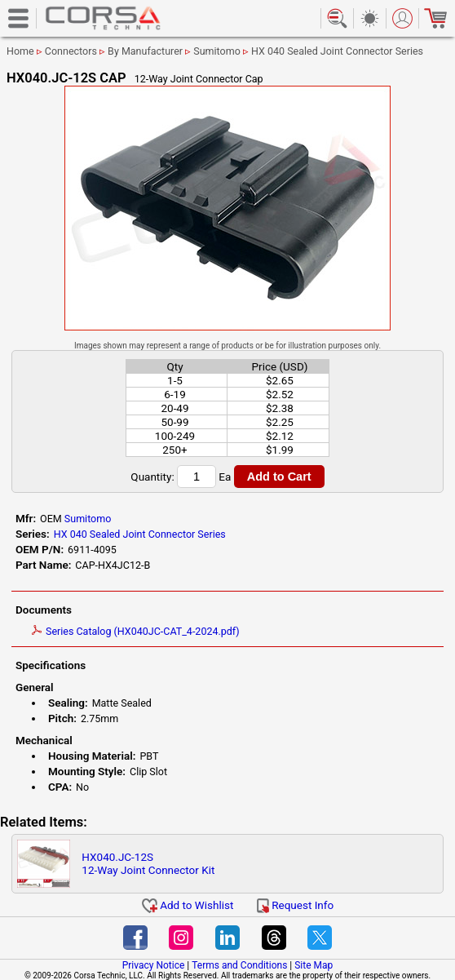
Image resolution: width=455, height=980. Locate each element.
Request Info (295, 905)
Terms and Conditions (239, 965)
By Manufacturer (145, 51)
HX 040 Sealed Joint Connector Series (337, 51)
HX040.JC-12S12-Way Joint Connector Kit (148, 863)
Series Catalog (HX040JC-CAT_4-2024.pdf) (136, 631)
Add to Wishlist (188, 905)
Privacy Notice (154, 965)
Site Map (314, 965)
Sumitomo (217, 51)
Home (20, 51)
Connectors (71, 51)
